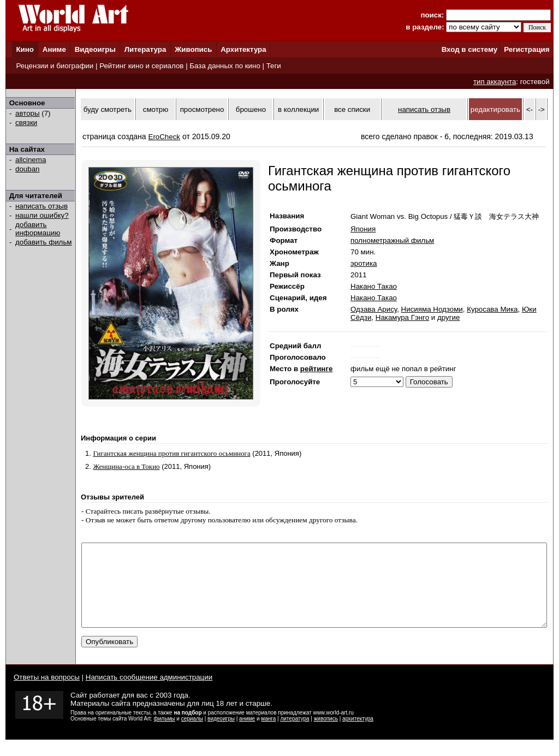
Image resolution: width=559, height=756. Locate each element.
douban (27, 169)
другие (448, 317)
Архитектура (243, 49)
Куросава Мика (492, 309)
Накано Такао (374, 286)
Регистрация (527, 49)
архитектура (358, 735)
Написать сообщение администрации (149, 694)
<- (530, 109)
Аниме (54, 49)
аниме (247, 735)
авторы (28, 113)
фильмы (165, 735)
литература (295, 735)
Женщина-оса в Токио (126, 466)
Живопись (193, 49)
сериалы (192, 735)
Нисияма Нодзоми (432, 309)
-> (542, 109)
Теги (274, 66)
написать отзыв (41, 206)
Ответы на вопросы (47, 694)
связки (26, 123)
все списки (352, 109)
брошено (251, 109)
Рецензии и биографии (55, 66)
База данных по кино (225, 66)
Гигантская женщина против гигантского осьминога (171, 453)
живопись (326, 735)
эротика (364, 263)
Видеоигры (95, 49)
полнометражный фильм (392, 240)
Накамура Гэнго (402, 317)
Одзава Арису (374, 309)
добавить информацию (38, 229)
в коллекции (298, 109)
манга (268, 735)
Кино (25, 49)
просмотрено (202, 109)
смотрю (156, 109)
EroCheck (165, 137)
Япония (363, 229)
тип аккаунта (495, 82)
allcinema (31, 160)
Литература (145, 49)
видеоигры (221, 735)
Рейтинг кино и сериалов (141, 66)
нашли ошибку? (42, 215)
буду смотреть (108, 109)
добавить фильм (44, 242)
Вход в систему (469, 49)
